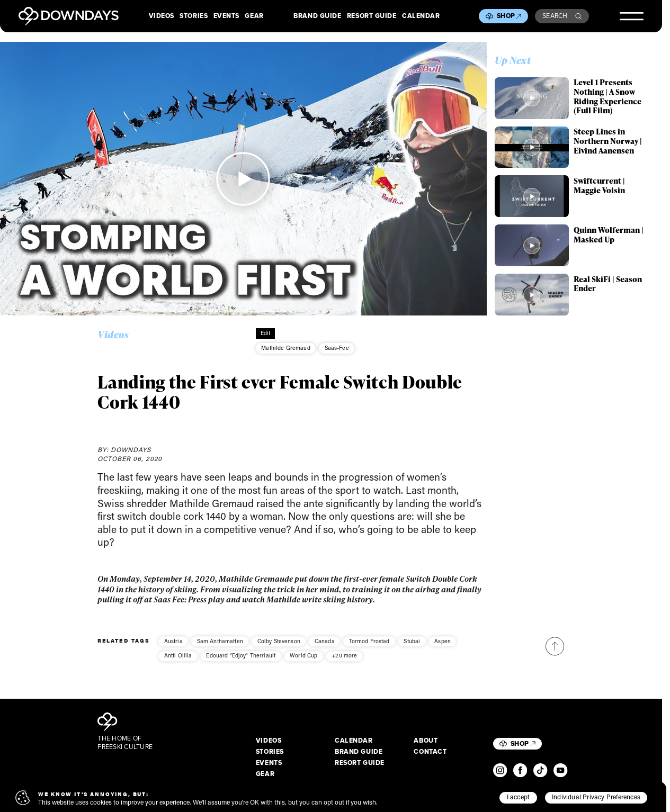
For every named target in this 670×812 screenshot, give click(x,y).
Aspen (443, 648)
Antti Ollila (178, 662)
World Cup (303, 662)
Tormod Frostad (369, 648)
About (426, 741)
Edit (266, 333)
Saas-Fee (337, 348)
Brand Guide (317, 16)
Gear (254, 16)
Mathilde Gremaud (285, 348)
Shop (509, 16)
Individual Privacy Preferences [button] (596, 797)
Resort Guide (372, 16)
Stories (194, 16)
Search (562, 16)
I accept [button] (519, 797)
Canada (325, 648)
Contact (430, 752)
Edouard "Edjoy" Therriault (241, 662)
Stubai (412, 648)
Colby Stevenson (279, 648)
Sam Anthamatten (220, 648)
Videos (162, 16)
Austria (173, 648)
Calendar (421, 16)
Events (226, 16)
